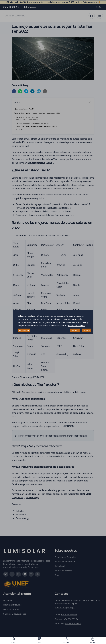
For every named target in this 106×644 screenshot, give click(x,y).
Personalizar (24, 330)
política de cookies (76, 325)
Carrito (93, 640)
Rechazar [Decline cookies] (75, 330)
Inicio (13, 640)
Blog (40, 640)
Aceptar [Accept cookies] (87, 330)
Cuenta (66, 640)
